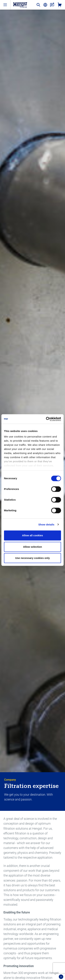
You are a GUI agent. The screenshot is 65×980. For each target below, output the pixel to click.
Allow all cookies (33, 535)
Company (10, 780)
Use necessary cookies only (32, 558)
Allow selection (32, 547)
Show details (46, 524)
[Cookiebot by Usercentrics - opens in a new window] (46, 419)
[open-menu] (5, 5)
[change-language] (45, 5)
